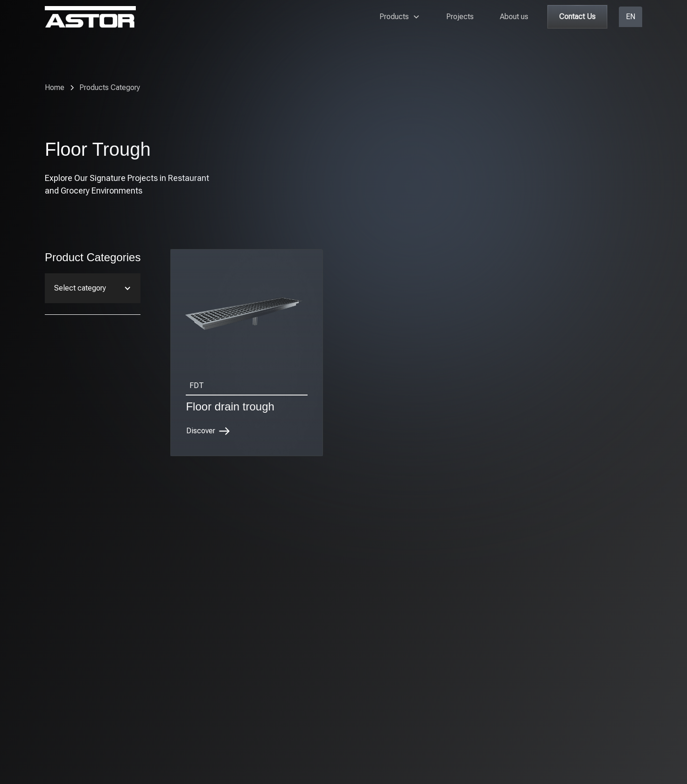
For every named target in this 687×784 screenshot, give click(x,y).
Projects (460, 17)
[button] (400, 17)
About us (514, 17)
